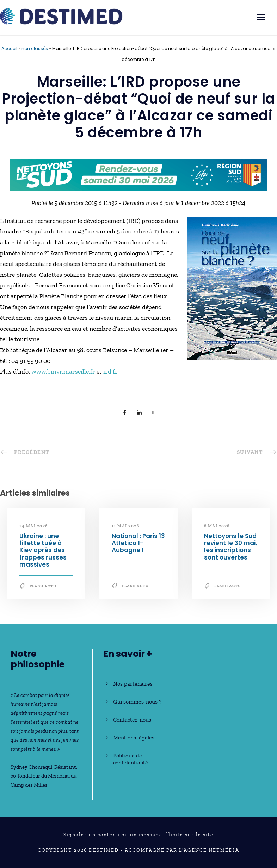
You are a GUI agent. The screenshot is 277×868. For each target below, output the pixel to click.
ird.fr (110, 371)
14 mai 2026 (34, 526)
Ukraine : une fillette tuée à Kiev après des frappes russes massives (43, 550)
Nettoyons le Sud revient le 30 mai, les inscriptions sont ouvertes (230, 547)
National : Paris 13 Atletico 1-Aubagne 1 (138, 543)
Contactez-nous (132, 720)
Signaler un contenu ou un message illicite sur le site (138, 835)
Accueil (9, 48)
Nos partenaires (133, 684)
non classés (35, 48)
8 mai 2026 (217, 526)
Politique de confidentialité (131, 759)
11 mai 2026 (126, 526)
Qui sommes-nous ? (137, 702)
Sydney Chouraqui (31, 767)
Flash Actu (43, 586)
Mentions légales (134, 738)
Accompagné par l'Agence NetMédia (182, 850)
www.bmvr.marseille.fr (64, 371)
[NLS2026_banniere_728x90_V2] (138, 174)
